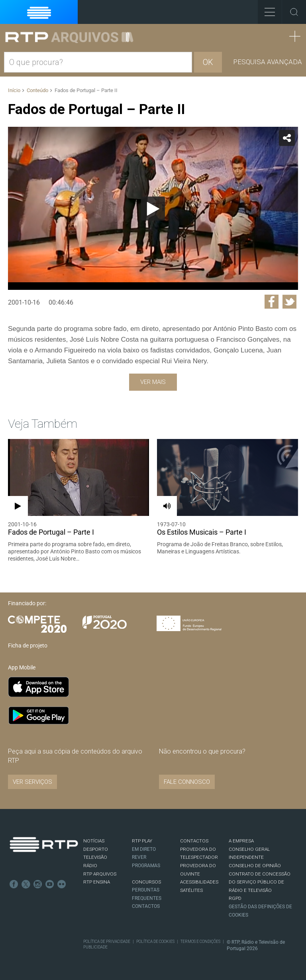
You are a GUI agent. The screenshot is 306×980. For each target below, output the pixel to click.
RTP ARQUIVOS (100, 874)
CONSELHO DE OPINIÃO (255, 866)
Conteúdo (37, 90)
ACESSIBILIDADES (199, 882)
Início (14, 90)
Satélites (191, 890)
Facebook (14, 884)
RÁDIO (90, 866)
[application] (153, 208)
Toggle (294, 12)
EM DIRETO (144, 849)
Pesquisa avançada (268, 62)
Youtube (50, 884)
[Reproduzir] (153, 209)
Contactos (146, 906)
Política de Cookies (155, 942)
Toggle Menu (266, 9)
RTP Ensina (97, 882)
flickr (62, 884)
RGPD (235, 898)
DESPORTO (96, 849)
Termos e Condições (200, 942)
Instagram (38, 884)
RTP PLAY (142, 841)
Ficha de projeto (28, 645)
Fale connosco (187, 782)
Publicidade (95, 947)
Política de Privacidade (107, 942)
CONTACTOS (194, 841)
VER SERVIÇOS (32, 782)
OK (208, 62)
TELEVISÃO (95, 857)
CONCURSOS (146, 882)
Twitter (26, 884)
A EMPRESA (241, 841)
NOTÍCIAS (94, 841)
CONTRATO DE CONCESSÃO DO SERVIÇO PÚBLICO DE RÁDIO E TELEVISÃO (260, 882)
